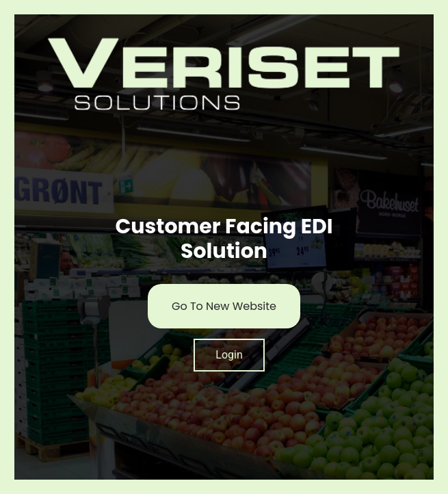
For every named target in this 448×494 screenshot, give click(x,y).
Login (229, 355)
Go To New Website (224, 306)
